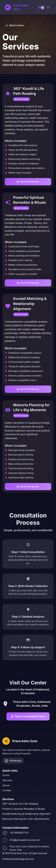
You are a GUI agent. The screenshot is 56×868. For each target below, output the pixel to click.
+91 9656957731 (19, 833)
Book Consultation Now (28, 716)
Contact (7, 790)
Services (7, 780)
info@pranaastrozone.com (25, 840)
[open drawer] (48, 7)
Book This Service (28, 182)
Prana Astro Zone (21, 7)
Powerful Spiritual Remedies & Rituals (24, 809)
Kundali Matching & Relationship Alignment (27, 814)
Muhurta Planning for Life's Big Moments (26, 819)
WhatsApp (13, 761)
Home (6, 775)
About (6, 785)
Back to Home (15, 25)
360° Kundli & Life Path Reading (20, 804)
